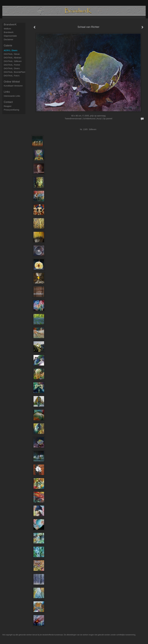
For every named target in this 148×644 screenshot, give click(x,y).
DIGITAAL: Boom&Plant (14, 72)
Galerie (8, 46)
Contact (8, 102)
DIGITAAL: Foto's (12, 76)
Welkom (7, 29)
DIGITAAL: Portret (12, 65)
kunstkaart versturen (13, 86)
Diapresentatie (10, 36)
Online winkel (12, 82)
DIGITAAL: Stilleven (13, 61)
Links (7, 92)
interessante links (12, 96)
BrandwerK (10, 24)
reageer (8, 106)
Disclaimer (8, 39)
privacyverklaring (11, 110)
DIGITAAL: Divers (12, 68)
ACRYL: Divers (11, 50)
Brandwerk (9, 32)
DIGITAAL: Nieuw (12, 54)
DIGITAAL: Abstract (13, 58)
